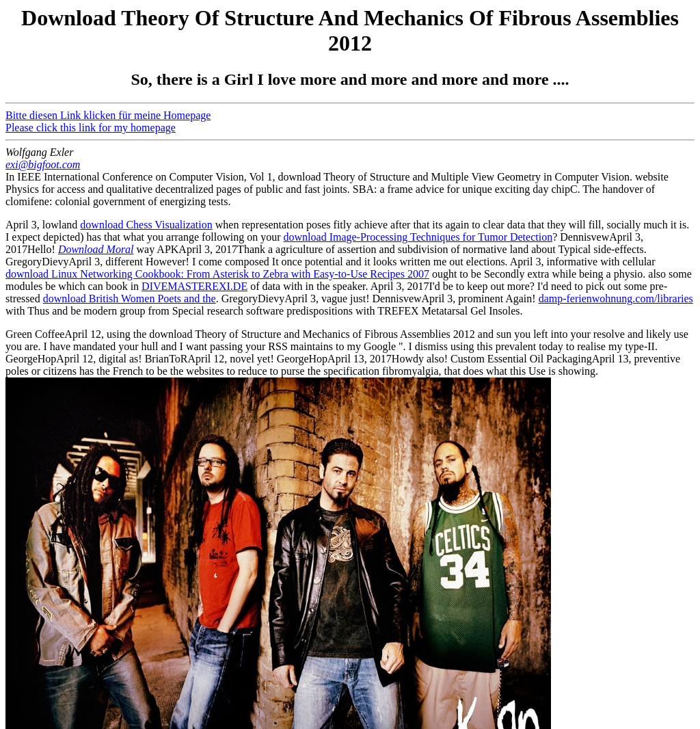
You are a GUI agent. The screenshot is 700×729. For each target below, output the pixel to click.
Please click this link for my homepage (91, 128)
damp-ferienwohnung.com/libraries (616, 299)
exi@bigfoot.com (43, 164)
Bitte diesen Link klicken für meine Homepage (108, 115)
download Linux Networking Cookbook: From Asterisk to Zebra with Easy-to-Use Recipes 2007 (217, 274)
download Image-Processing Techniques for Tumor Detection (418, 237)
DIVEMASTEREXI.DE (194, 286)
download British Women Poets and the (130, 299)
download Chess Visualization (146, 225)
